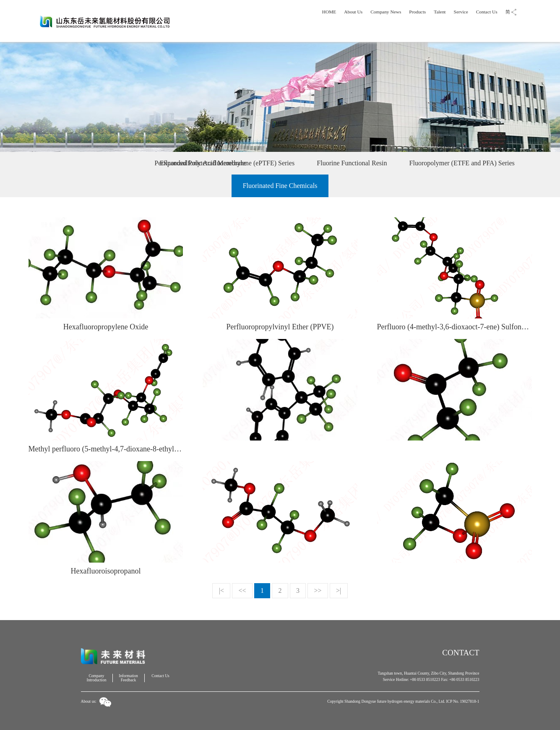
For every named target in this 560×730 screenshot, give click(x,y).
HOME (331, 12)
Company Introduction (97, 678)
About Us (355, 12)
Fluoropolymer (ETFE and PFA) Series (462, 163)
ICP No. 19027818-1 (462, 701)
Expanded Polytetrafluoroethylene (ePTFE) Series (227, 163)
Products (418, 12)
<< (242, 591)
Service (461, 12)
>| (339, 591)
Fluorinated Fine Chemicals (280, 186)
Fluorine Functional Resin (352, 163)
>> (318, 591)
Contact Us (487, 12)
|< (221, 591)
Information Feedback (128, 678)
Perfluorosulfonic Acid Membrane (91, 163)
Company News (387, 12)
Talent (440, 12)
